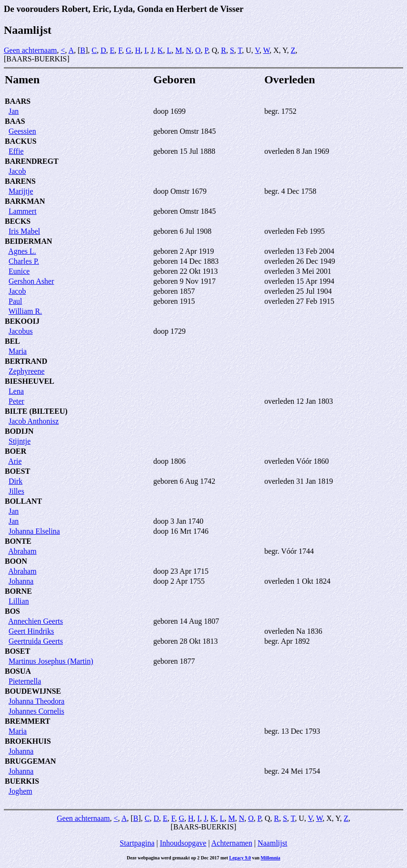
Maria (18, 351)
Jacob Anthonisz (34, 421)
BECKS (18, 221)
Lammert (23, 211)
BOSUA (18, 671)
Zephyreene (27, 371)
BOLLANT (23, 501)
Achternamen (232, 843)
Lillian (19, 601)
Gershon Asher (31, 281)
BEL (12, 341)
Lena (16, 391)
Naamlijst (272, 843)
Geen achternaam (30, 50)
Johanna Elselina (34, 531)
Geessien (22, 131)
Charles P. (24, 261)
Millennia (271, 858)
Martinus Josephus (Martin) (51, 661)
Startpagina (137, 843)
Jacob (17, 171)
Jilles (16, 491)
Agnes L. (22, 251)
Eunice (19, 271)
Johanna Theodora (36, 701)
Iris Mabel (24, 231)
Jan (14, 111)
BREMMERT (27, 721)
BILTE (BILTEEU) (36, 411)
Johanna (21, 581)
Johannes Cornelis (36, 711)
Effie (16, 151)
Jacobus (21, 331)
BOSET (17, 651)
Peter (16, 401)
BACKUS (21, 141)
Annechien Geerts (35, 621)
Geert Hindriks (31, 631)
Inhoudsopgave (183, 843)
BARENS (20, 181)
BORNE (18, 591)
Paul (15, 301)
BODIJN (19, 431)
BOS (12, 611)
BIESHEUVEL (30, 381)
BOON (16, 561)
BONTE (18, 541)
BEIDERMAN (29, 241)
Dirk (15, 481)
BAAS (15, 121)
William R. (25, 311)
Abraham (22, 551)
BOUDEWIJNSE (33, 691)
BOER (15, 451)
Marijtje (21, 191)
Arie (15, 461)
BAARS (18, 101)
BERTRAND (26, 361)
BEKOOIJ (22, 321)
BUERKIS (22, 781)
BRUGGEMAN (30, 761)
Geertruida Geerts (36, 641)
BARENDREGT (32, 161)
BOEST (17, 471)
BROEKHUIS (28, 741)
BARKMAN (25, 201)
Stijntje (20, 441)
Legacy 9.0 (240, 858)
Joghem (20, 791)
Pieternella (25, 681)
